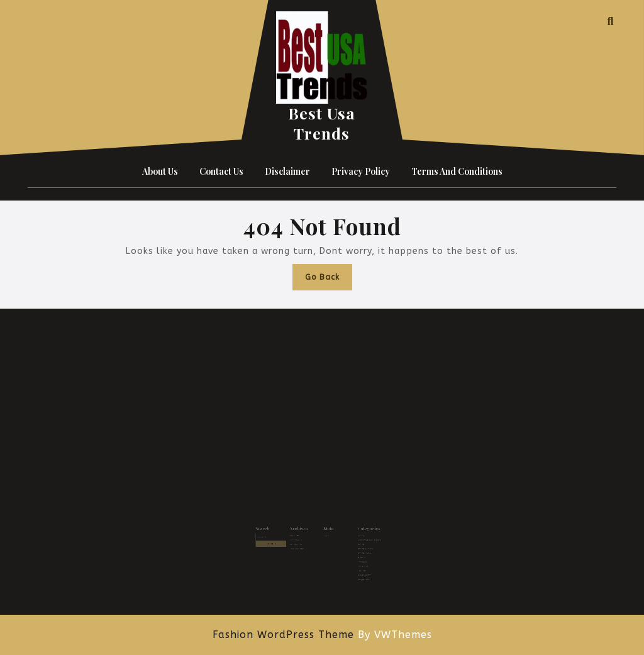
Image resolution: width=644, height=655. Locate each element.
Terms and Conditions (457, 171)
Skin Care (354, 564)
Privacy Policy (361, 171)
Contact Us (221, 171)
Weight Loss (356, 570)
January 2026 (301, 542)
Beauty (354, 535)
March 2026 (301, 535)
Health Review (356, 549)
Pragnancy (355, 557)
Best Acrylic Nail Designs (360, 539)
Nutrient (354, 553)
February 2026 (301, 539)
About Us (160, 171)
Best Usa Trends (322, 123)
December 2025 (302, 546)
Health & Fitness (357, 546)
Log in (325, 535)
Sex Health (355, 560)
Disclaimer (287, 171)
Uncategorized (356, 567)
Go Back (329, 280)
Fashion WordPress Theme (283, 635)
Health (353, 542)
